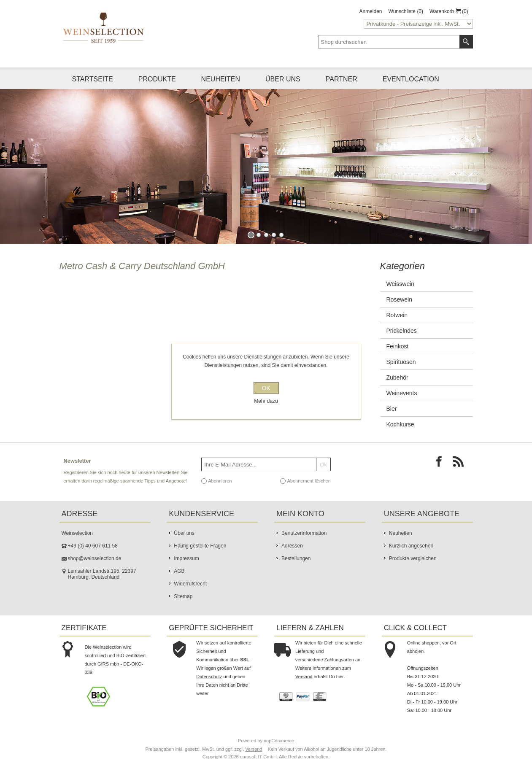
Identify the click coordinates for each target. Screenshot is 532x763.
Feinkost (398, 346)
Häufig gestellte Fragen (200, 546)
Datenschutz (209, 677)
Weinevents (402, 393)
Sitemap (183, 596)
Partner (342, 79)
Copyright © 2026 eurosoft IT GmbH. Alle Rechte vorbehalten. (266, 757)
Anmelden (371, 11)
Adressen (292, 546)
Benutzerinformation (304, 533)
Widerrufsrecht (190, 584)
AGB (179, 571)
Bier (392, 409)
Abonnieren (220, 481)
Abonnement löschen (309, 481)
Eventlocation (411, 79)
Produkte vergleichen (413, 558)
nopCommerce (279, 741)
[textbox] (389, 42)
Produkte (157, 79)
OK (266, 388)
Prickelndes (402, 331)
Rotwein (397, 315)
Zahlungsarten (339, 660)
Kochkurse (400, 424)
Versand (304, 677)
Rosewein (399, 299)
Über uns (283, 79)
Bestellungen (296, 558)
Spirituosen (401, 362)
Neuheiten (221, 79)
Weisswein (401, 284)
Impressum (186, 558)
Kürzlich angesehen (411, 546)
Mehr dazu (266, 401)
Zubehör (397, 377)
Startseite (93, 79)
